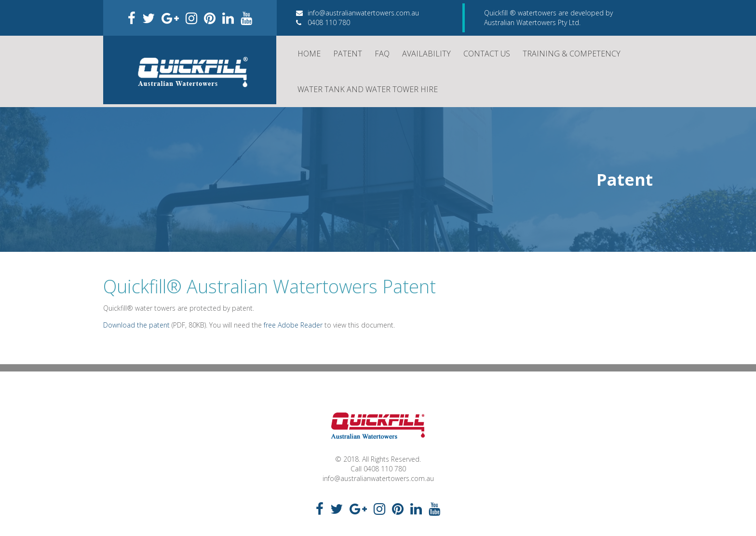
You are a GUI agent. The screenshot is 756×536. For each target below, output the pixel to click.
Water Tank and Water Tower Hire (368, 89)
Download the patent (136, 325)
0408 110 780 (323, 22)
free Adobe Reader (293, 325)
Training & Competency (572, 54)
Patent (348, 54)
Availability (426, 54)
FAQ (382, 54)
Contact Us (487, 54)
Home (309, 54)
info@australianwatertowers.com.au (358, 13)
